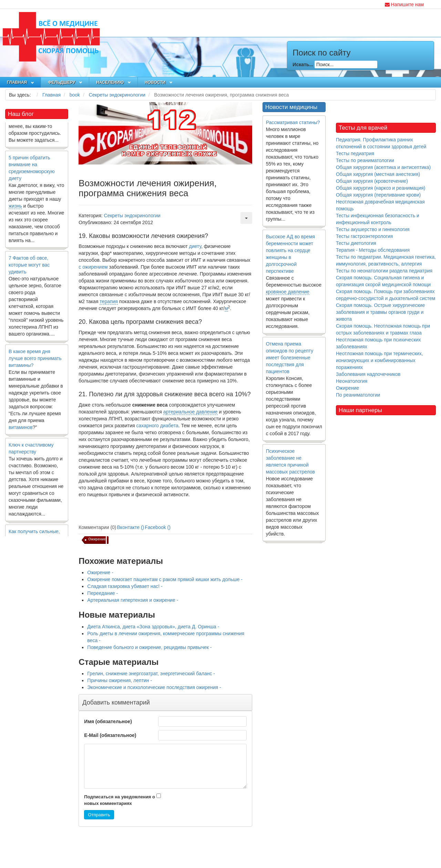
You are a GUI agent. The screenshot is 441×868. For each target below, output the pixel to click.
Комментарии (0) (97, 527)
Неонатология (352, 381)
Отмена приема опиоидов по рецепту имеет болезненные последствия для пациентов (290, 358)
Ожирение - (100, 572)
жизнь (15, 210)
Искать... (303, 64)
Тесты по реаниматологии (365, 160)
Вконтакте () (131, 527)
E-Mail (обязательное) (110, 735)
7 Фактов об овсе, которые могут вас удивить (29, 269)
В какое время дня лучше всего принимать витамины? (35, 362)
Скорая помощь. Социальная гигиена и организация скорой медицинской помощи (383, 281)
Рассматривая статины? (293, 122)
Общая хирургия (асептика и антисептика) (383, 167)
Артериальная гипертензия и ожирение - (133, 600)
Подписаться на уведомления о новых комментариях (120, 800)
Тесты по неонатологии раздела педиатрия (384, 271)
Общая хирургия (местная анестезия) (378, 174)
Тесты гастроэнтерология (364, 236)
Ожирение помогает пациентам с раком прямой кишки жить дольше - (165, 579)
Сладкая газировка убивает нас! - (125, 586)
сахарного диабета (157, 426)
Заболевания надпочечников (368, 374)
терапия (109, 301)
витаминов (21, 431)
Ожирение (347, 388)
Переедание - (102, 593)
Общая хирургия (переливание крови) (378, 195)
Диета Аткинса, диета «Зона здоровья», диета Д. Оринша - (153, 627)
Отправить (99, 815)
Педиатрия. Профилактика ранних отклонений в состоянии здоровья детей (381, 143)
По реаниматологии (358, 395)
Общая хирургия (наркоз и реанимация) (381, 188)
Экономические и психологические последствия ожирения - (154, 687)
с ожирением (93, 267)
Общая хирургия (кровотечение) (372, 181)
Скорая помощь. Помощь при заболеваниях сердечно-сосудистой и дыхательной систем (386, 295)
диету (195, 246)
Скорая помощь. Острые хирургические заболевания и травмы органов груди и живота (380, 312)
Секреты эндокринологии (132, 216)
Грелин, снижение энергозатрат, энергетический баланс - (151, 674)
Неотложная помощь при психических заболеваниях (378, 343)
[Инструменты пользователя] (246, 218)
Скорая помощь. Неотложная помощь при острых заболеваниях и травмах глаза (383, 329)
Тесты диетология (356, 243)
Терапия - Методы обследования (373, 250)
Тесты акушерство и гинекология (373, 229)
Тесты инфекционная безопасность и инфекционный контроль (378, 219)
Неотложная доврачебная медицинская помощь (380, 205)
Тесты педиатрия (355, 153)
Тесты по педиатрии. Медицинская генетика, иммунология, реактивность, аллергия (386, 260)
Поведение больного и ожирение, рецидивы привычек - (149, 647)
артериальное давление (191, 412)
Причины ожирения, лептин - (120, 680)
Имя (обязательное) (108, 721)
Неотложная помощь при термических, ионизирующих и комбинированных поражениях (380, 360)
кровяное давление (288, 292)
